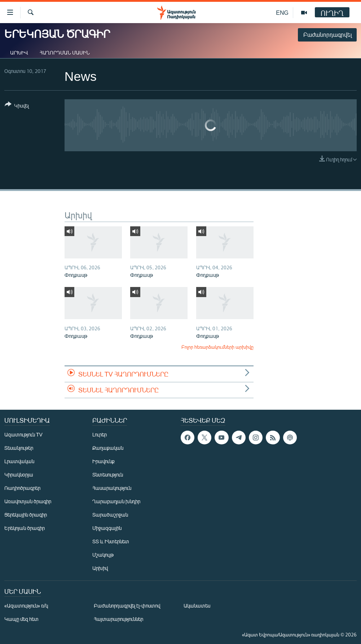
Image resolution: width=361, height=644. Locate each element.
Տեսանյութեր (19, 448)
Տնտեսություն (108, 475)
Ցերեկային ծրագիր (26, 515)
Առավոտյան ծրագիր (28, 501)
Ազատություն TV (23, 434)
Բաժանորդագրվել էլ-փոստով (127, 606)
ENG (282, 12)
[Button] (17, 106)
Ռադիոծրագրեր (22, 488)
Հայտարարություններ (118, 619)
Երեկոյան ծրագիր (25, 528)
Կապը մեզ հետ (21, 619)
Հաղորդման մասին (65, 53)
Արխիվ (19, 53)
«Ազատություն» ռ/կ (26, 606)
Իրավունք (104, 461)
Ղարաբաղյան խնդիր (116, 501)
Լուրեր (100, 434)
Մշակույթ (103, 555)
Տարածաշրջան (110, 515)
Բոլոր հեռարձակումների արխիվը (217, 347)
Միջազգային (107, 528)
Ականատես (197, 606)
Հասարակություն (112, 488)
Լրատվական (19, 461)
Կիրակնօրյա (19, 475)
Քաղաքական (108, 448)
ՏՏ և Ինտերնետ (111, 541)
